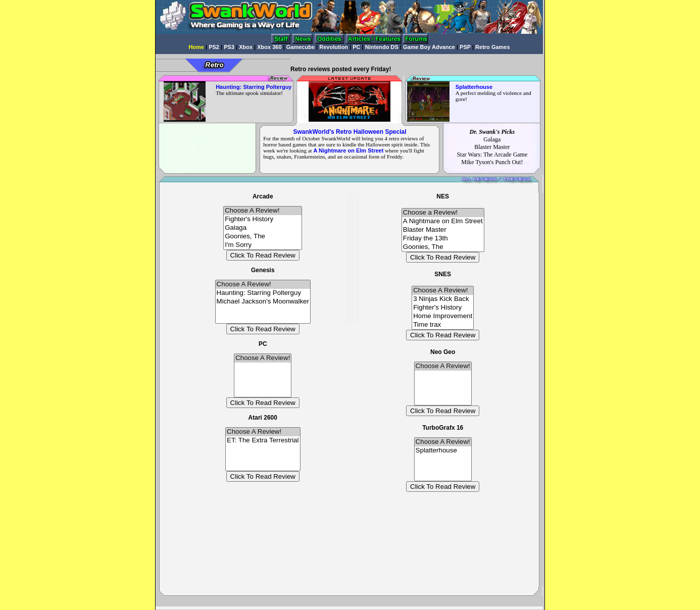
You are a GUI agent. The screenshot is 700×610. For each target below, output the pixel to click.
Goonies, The (263, 237)
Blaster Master (443, 230)
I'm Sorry (263, 245)
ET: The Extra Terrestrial (263, 441)
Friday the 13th (443, 239)
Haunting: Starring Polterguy (263, 293)
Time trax (443, 325)
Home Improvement (443, 316)
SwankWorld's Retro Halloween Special (349, 132)
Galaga (263, 228)
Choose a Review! (443, 213)
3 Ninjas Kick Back (443, 299)
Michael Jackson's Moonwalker (263, 302)
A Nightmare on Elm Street (443, 221)
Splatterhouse (443, 451)
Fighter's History (263, 219)
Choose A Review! (263, 211)
